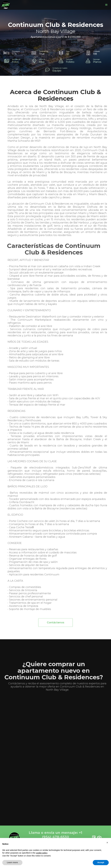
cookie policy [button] (41, 853)
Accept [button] (101, 862)
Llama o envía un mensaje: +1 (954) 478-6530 (56, 835)
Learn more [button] (12, 862)
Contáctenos (56, 624)
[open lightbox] (15, 61)
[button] (106, 5)
